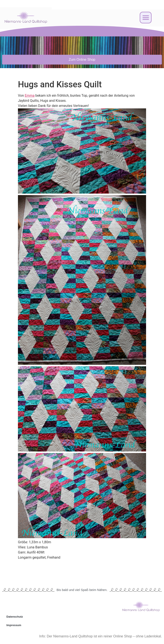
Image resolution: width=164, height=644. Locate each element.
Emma (30, 96)
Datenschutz (15, 617)
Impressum (14, 625)
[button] (146, 18)
